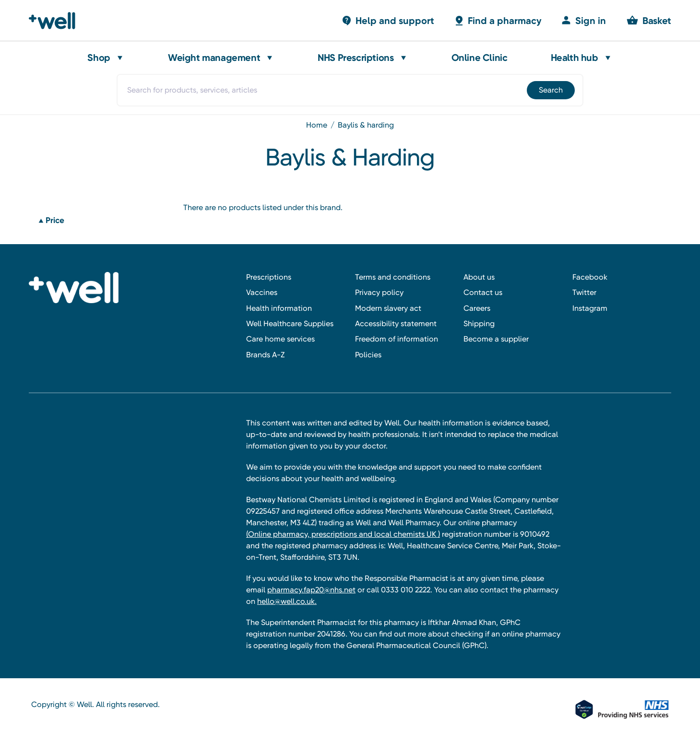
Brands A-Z (265, 355)
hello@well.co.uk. (287, 601)
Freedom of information (397, 339)
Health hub (575, 58)
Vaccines (262, 292)
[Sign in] (583, 20)
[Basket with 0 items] (388, 20)
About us (479, 277)
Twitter (584, 292)
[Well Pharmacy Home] (56, 21)
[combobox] (350, 90)
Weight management (214, 58)
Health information (279, 308)
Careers (477, 308)
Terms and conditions (393, 277)
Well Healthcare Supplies (290, 324)
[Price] (104, 221)
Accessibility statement (396, 324)
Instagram (590, 308)
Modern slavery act (388, 308)
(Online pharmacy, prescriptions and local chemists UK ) (343, 534)
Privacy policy (379, 292)
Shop (99, 58)
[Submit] (550, 90)
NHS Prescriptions (356, 58)
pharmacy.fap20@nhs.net (311, 590)
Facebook (590, 277)
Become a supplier (496, 339)
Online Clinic (480, 58)
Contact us (483, 292)
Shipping (479, 324)
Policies (368, 355)
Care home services (280, 339)
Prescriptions (269, 277)
